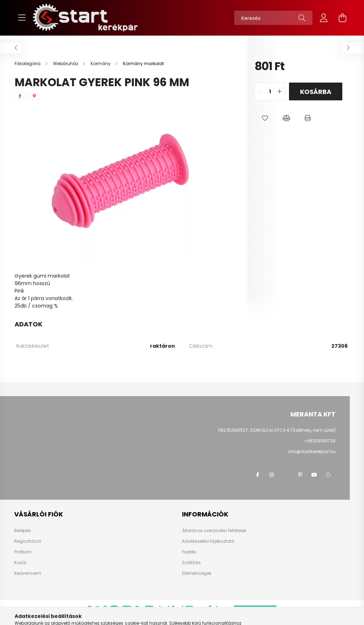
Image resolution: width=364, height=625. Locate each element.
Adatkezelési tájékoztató (208, 541)
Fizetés (189, 552)
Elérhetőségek (197, 573)
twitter (286, 475)
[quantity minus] (260, 91)
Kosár (20, 563)
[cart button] (342, 18)
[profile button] (324, 18)
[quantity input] (270, 91)
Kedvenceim (28, 573)
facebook (257, 475)
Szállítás (191, 563)
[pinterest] (34, 96)
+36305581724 (320, 441)
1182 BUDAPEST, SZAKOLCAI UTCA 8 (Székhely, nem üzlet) (277, 430)
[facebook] (20, 96)
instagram (272, 475)
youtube (314, 475)
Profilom (23, 552)
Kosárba (316, 92)
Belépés (23, 531)
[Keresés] (273, 18)
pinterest (300, 475)
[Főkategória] (28, 64)
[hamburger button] (22, 18)
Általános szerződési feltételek (214, 531)
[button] (265, 118)
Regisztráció (28, 541)
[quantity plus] (280, 91)
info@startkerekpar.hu (312, 451)
